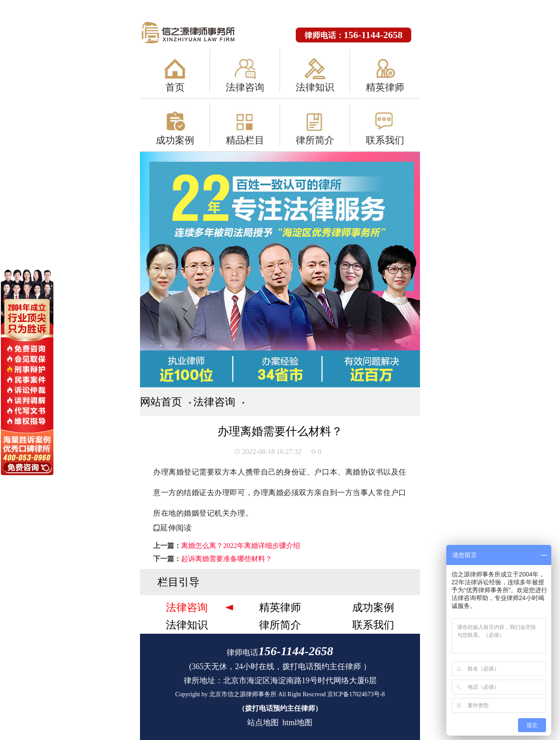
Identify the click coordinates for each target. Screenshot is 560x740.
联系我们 (385, 140)
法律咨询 (245, 87)
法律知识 (315, 87)
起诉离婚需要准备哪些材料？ (227, 559)
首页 (175, 87)
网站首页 (161, 402)
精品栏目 (245, 140)
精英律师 (385, 87)
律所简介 (315, 140)
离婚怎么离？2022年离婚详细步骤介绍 (241, 546)
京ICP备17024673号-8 (356, 694)
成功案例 (175, 140)
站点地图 (263, 723)
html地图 (297, 723)
